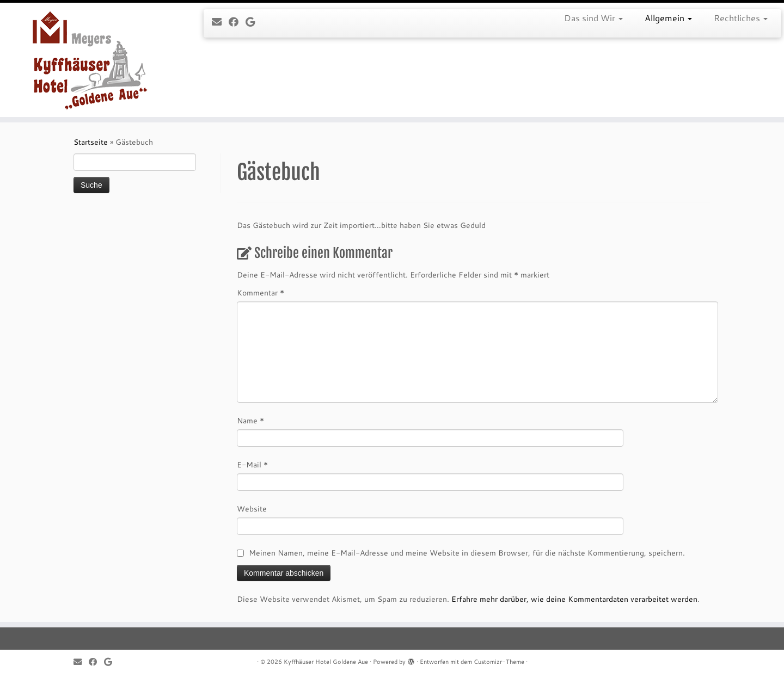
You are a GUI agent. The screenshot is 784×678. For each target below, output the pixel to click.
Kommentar (261, 293)
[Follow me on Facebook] (237, 22)
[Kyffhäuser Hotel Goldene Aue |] (90, 60)
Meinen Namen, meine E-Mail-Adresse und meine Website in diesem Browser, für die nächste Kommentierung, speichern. (467, 553)
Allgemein (668, 18)
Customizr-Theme (499, 662)
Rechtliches (741, 18)
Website (252, 509)
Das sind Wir (593, 18)
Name (250, 421)
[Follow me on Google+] (254, 22)
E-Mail (252, 465)
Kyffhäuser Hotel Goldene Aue (326, 662)
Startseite (91, 142)
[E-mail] (220, 22)
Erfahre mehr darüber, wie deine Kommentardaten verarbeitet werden (574, 599)
